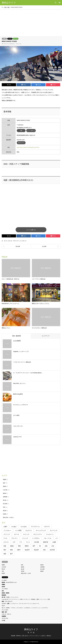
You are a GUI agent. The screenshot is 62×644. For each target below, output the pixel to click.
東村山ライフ (31, 629)
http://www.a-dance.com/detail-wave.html (28, 147)
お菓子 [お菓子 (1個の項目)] (5, 527)
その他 (3, 620)
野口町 (5, 500)
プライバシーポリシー (35, 636)
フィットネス (5, 610)
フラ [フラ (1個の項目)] (21, 542)
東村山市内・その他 (8, 517)
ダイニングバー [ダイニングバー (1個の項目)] (38, 534)
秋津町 (5, 514)
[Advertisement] (31, 23)
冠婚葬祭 (4, 616)
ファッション (43, 599)
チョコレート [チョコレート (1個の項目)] (50, 534)
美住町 (5, 511)
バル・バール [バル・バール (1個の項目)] (48, 538)
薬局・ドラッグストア (7, 601)
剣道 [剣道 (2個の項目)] (5, 546)
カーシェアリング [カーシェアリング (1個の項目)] (41, 530)
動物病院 (4, 595)
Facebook (31, 632)
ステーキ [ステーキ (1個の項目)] (16, 534)
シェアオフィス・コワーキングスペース (20, 604)
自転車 (3, 587)
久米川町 (5, 490)
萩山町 (23, 569)
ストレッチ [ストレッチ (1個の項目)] (26, 534)
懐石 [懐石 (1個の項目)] (5, 550)
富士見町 (5, 504)
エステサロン (45, 608)
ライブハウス (5, 618)
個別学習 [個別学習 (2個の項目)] (46, 542)
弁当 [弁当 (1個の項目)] (53, 546)
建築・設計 (4, 612)
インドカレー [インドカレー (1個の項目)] (7, 530)
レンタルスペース (35, 604)
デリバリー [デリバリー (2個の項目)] (15, 538)
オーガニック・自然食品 (29, 599)
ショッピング (5, 599)
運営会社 (49, 636)
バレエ (12, 597)
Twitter (28, 632)
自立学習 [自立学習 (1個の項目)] (52, 550)
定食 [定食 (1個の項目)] (46, 546)
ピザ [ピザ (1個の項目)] (14, 542)
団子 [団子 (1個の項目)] (34, 546)
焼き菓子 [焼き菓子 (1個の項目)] (36, 550)
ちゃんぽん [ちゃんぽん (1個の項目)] (24, 527)
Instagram (34, 632)
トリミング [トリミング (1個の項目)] (25, 538)
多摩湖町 (5, 497)
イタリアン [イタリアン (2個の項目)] (47, 527)
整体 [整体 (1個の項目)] (12, 550)
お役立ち (43, 636)
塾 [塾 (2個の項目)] (40, 546)
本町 (4, 39)
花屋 (49, 599)
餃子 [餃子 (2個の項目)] (12, 554)
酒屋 (38, 599)
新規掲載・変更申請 (16, 636)
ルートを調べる (31, 131)
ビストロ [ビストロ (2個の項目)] (6, 542)
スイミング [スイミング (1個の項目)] (7, 534)
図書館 (3, 585)
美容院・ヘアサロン (11, 608)
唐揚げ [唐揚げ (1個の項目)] (12, 546)
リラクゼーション (36, 608)
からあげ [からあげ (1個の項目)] (14, 527)
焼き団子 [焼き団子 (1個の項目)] (27, 550)
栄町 (4, 483)
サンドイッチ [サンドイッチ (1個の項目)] (54, 530)
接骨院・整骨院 (5, 593)
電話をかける (21, 143)
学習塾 (8, 597)
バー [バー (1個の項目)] (57, 538)
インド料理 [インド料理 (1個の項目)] (18, 530)
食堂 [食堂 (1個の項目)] (5, 554)
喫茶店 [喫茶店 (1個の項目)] (27, 546)
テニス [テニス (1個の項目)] (5, 538)
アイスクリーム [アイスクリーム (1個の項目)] (35, 527)
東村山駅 (16, 39)
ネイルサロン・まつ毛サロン (24, 608)
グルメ (3, 606)
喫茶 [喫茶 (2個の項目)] (19, 546)
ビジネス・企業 (5, 604)
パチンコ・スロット (6, 614)
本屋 (21, 599)
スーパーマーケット (14, 599)
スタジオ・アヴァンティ (14, 241)
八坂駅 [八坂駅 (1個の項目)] (54, 542)
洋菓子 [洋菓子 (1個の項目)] (19, 550)
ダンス (6, 241)
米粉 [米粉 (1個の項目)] (44, 550)
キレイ (3, 608)
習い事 (10, 39)
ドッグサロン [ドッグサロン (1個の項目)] (36, 538)
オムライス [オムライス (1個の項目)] (29, 530)
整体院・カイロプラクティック (9, 582)
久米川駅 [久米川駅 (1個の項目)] (36, 542)
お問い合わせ (25, 636)
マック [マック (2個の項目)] (28, 542)
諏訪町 (5, 493)
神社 (3, 591)
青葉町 (5, 480)
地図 (21, 131)
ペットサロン (5, 589)
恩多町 (5, 486)
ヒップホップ (23, 241)
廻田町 (42, 571)
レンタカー (4, 580)
